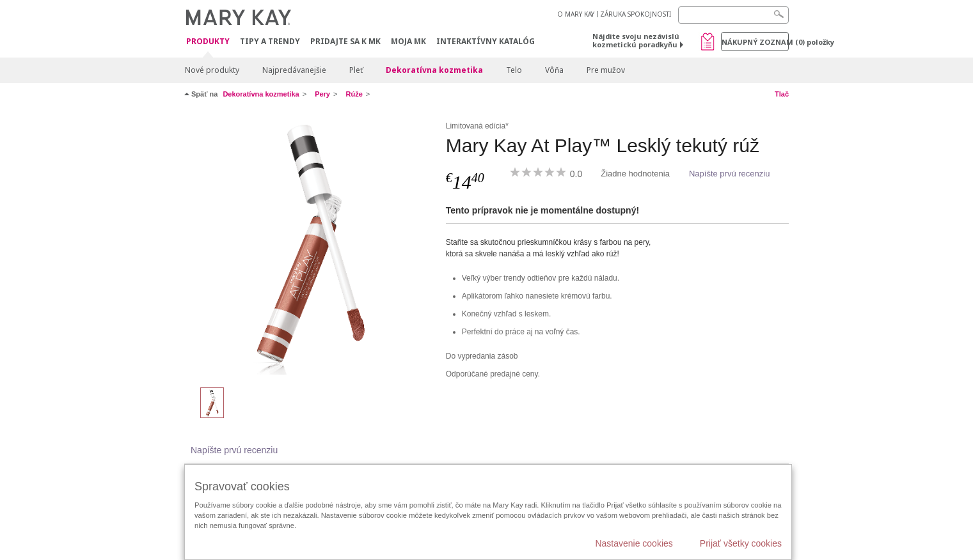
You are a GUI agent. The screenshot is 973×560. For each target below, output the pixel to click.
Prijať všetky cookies (741, 543)
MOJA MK (408, 41)
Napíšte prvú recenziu (729, 174)
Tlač (782, 94)
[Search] (733, 15)
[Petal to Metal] (310, 247)
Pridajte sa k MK (345, 41)
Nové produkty (212, 70)
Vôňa (554, 70)
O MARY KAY (576, 14)
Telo (514, 70)
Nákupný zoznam (755, 42)
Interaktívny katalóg (486, 41)
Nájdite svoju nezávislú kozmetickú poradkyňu (636, 40)
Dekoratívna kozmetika (434, 70)
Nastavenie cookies (634, 543)
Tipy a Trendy (270, 41)
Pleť (356, 70)
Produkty (208, 42)
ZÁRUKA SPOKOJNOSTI (636, 14)
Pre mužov (606, 70)
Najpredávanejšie (294, 70)
